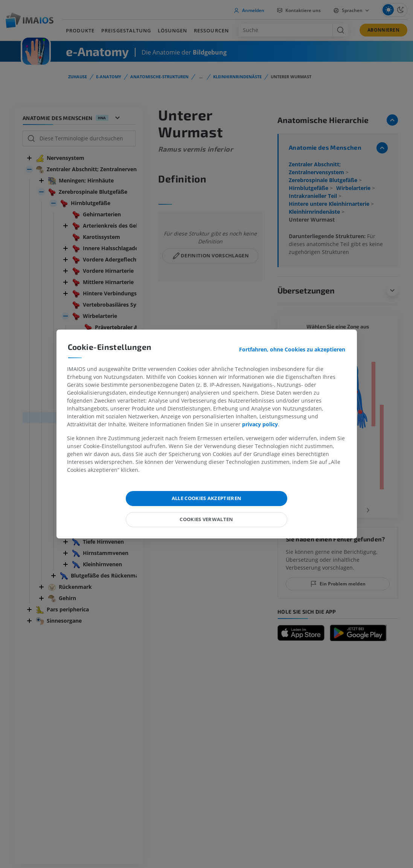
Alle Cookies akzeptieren (207, 498)
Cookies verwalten (207, 519)
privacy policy (260, 424)
